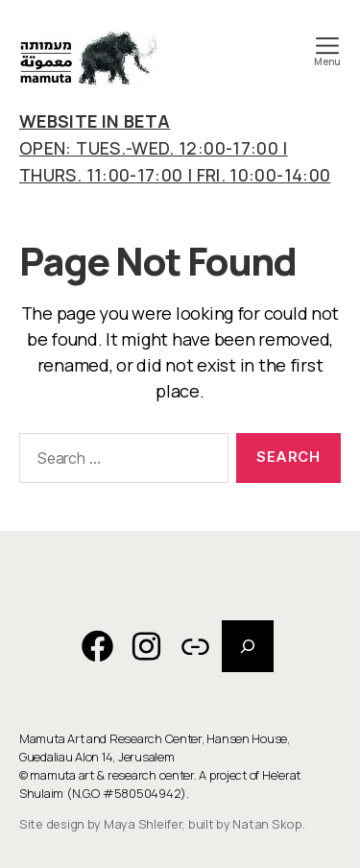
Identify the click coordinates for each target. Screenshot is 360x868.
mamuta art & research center (111, 775)
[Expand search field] (248, 646)
